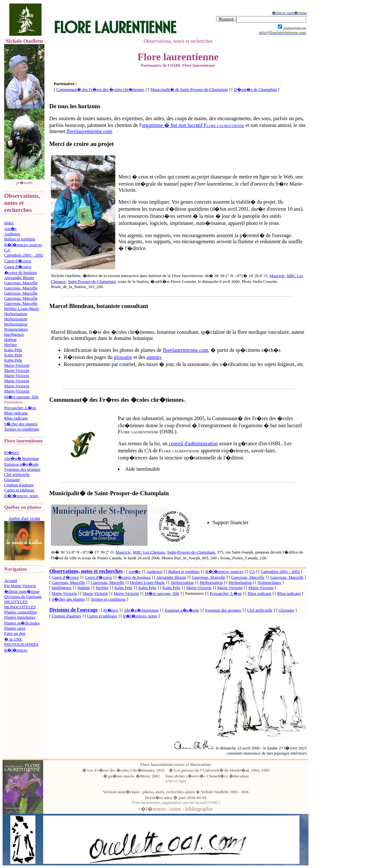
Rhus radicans (16, 413)
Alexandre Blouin (19, 278)
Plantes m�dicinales (22, 623)
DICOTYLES (16, 602)
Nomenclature (16, 329)
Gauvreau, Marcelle (21, 283)
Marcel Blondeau (71, 306)
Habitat (10, 339)
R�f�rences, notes (21, 496)
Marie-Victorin (17, 365)
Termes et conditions (22, 429)
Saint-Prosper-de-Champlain (92, 281)
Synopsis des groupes (22, 469)
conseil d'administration (193, 444)
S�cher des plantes (21, 424)
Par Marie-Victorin (20, 586)
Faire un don (15, 633)
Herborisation (16, 314)
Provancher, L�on (20, 408)
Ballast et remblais (20, 239)
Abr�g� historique (22, 458)
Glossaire (12, 480)
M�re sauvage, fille (21, 397)
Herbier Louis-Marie (22, 309)
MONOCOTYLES (20, 607)
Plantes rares (15, 628)
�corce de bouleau (20, 272)
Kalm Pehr (13, 350)
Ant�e (10, 229)
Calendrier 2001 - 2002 (24, 255)
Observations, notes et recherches (86, 571)
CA (7, 250)
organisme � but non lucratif (193, 125)
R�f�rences (16, 650)
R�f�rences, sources (23, 245)
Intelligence (14, 334)
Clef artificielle (17, 474)
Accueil (11, 580)
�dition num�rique (22, 591)
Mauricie (277, 276)
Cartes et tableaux (19, 490)
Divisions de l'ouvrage (23, 597)
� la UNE (13, 639)
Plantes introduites (20, 617)
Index (9, 223)
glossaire (123, 357)
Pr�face (12, 453)
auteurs (154, 357)
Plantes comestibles (21, 612)
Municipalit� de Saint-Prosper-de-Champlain (189, 89)
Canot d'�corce (18, 261)
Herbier (11, 345)
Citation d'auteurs (19, 485)
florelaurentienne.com (185, 350)
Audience (12, 234)
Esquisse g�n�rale (21, 464)
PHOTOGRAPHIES (21, 644)
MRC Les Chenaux (149, 552)
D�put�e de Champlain (255, 89)
